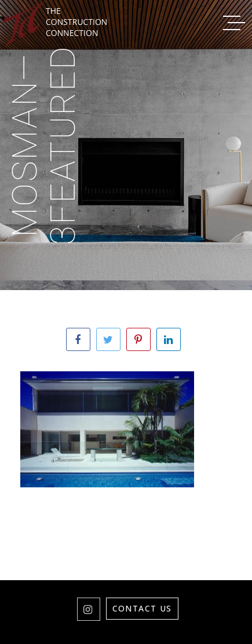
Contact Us (142, 608)
